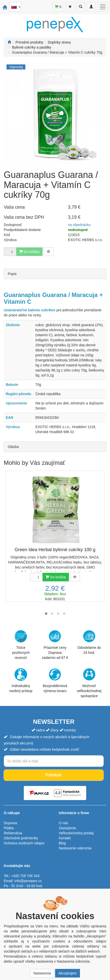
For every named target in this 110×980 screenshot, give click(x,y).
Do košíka (56, 577)
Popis (12, 274)
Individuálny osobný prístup (21, 681)
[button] (46, 614)
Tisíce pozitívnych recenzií (21, 645)
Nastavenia (42, 973)
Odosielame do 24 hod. (89, 642)
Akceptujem (68, 973)
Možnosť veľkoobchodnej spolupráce (89, 683)
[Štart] (9, 42)
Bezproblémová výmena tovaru (55, 681)
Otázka (13, 447)
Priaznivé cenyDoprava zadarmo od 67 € (55, 645)
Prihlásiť (53, 775)
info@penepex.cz (28, 881)
